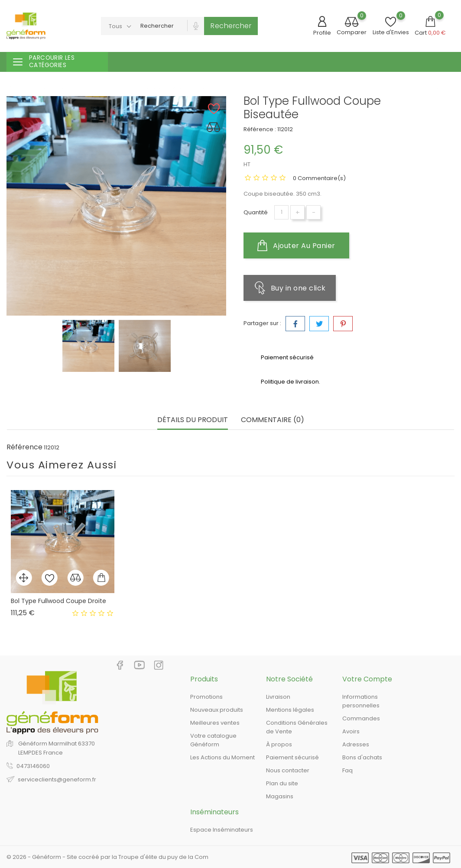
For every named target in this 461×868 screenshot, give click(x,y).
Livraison (278, 697)
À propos (279, 744)
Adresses (356, 744)
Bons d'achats (362, 757)
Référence (24, 447)
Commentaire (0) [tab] (273, 420)
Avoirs (351, 731)
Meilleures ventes (215, 723)
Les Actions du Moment (222, 757)
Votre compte (367, 679)
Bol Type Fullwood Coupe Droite (58, 601)
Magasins (280, 796)
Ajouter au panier (296, 245)
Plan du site (282, 783)
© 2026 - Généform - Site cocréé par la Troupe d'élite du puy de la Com (107, 857)
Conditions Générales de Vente (297, 727)
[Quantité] (281, 212)
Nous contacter (288, 770)
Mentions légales (290, 710)
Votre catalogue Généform (213, 740)
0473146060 (33, 766)
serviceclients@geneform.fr (57, 779)
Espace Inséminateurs (222, 830)
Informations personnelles (361, 701)
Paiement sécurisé (292, 757)
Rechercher (231, 26)
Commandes (361, 718)
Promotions (206, 697)
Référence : (260, 129)
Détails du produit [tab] (193, 420)
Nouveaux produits (217, 710)
